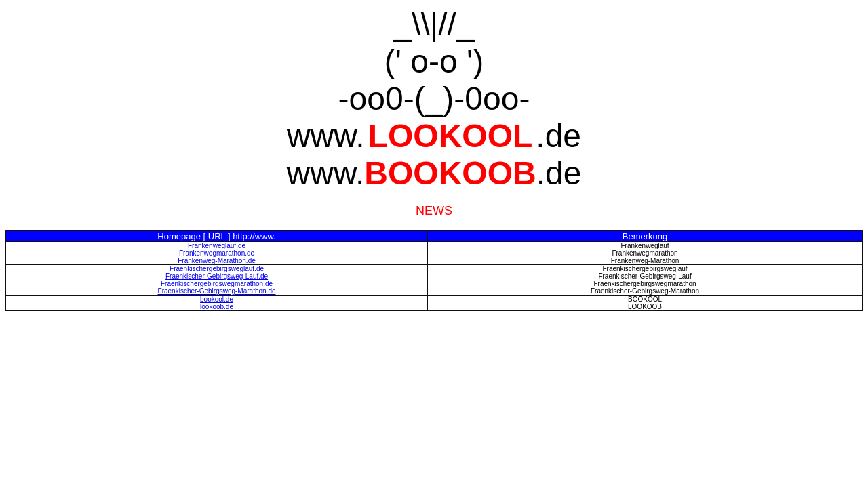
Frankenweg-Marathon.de (217, 261)
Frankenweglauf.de (217, 246)
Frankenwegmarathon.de (217, 253)
